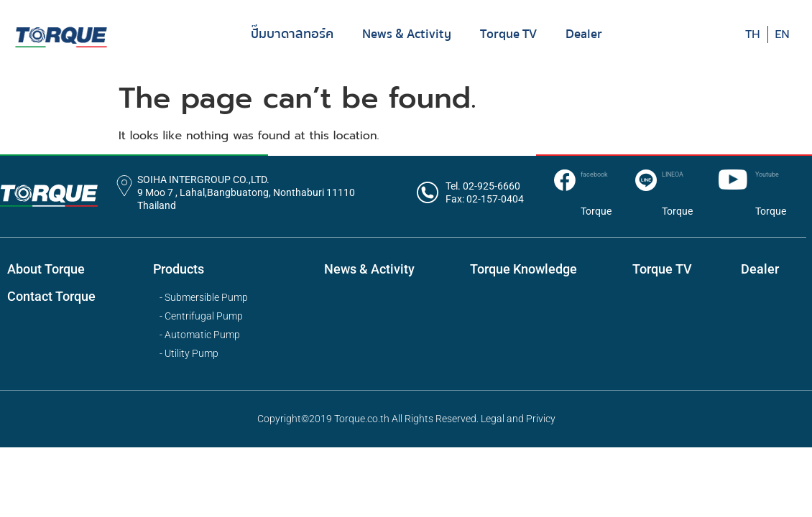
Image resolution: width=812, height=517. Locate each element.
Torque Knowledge (523, 269)
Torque (596, 211)
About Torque (46, 269)
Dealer (584, 34)
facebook (594, 174)
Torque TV (508, 34)
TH (753, 34)
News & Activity (407, 34)
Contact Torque (51, 296)
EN (783, 34)
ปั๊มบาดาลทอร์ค (292, 34)
